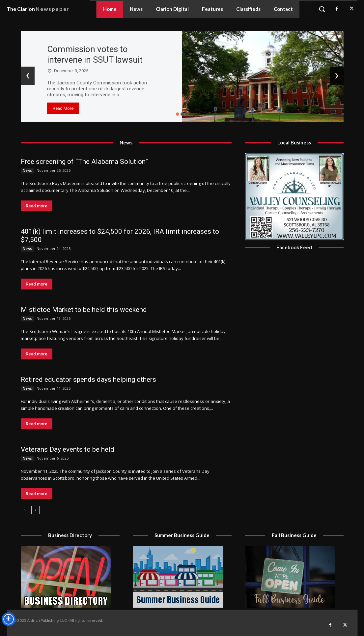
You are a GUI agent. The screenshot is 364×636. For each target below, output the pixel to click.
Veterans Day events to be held (68, 449)
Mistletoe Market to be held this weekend (84, 310)
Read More (63, 108)
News (27, 170)
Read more (37, 206)
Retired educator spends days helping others (88, 379)
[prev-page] (25, 510)
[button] (322, 9)
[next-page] (35, 510)
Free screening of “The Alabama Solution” (84, 162)
